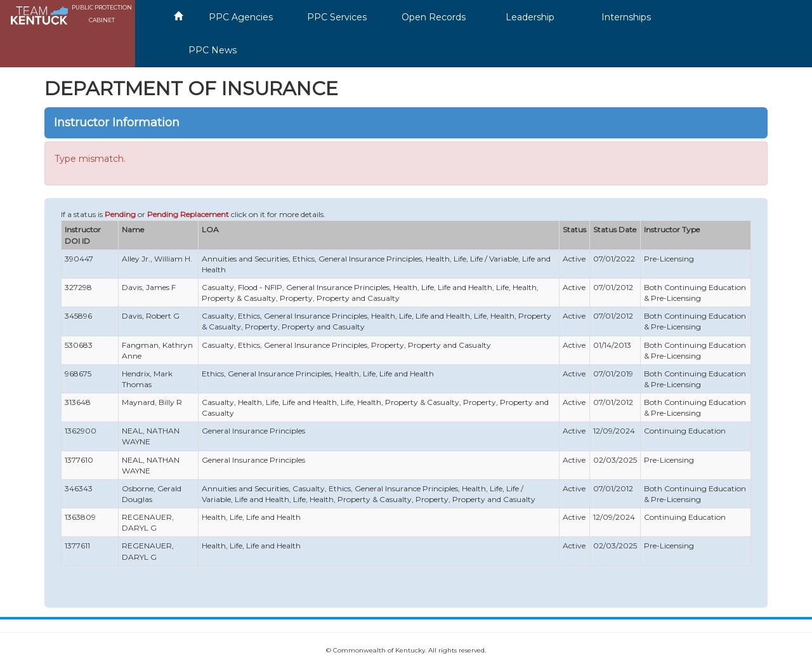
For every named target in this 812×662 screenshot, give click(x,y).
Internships (626, 17)
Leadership (530, 17)
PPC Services (337, 17)
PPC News (213, 50)
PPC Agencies (241, 17)
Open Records (434, 17)
